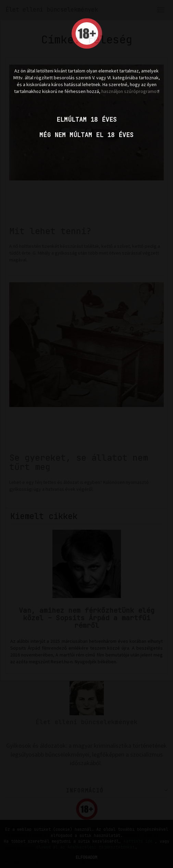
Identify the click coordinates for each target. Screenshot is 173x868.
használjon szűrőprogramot (130, 91)
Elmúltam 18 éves (87, 119)
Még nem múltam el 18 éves (86, 135)
